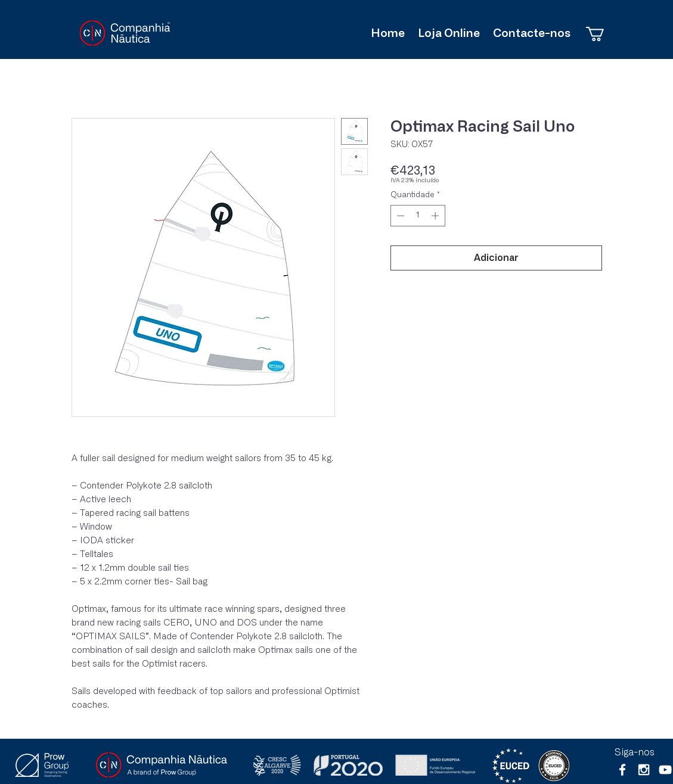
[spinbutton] (418, 216)
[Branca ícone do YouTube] (665, 770)
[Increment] (436, 216)
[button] (604, 34)
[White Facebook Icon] (622, 770)
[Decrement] (399, 216)
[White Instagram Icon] (644, 770)
